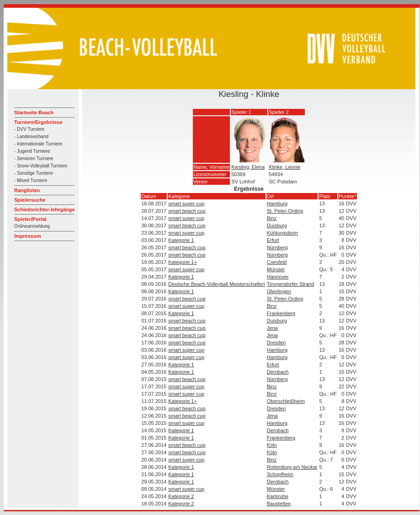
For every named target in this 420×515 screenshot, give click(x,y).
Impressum (28, 236)
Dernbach (278, 372)
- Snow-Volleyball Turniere (41, 166)
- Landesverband (31, 137)
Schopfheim (280, 474)
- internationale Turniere (38, 144)
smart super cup (186, 204)
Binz (272, 218)
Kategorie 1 (181, 240)
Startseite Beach (34, 113)
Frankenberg (281, 313)
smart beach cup (187, 211)
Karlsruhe (278, 496)
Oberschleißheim (286, 401)
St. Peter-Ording (285, 211)
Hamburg (277, 204)
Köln (272, 445)
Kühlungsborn (282, 233)
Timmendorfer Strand (291, 284)
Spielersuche (30, 200)
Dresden (276, 343)
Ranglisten (27, 190)
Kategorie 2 (181, 496)
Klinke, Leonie (284, 167)
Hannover (278, 277)
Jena (272, 328)
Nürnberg (277, 247)
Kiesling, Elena (248, 167)
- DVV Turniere (29, 129)
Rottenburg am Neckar (292, 467)
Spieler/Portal (30, 219)
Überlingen (279, 291)
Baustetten (279, 504)
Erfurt (273, 240)
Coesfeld (277, 262)
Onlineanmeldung (32, 226)
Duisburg (277, 225)
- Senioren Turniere (34, 158)
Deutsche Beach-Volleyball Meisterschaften (217, 284)
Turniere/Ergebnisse (38, 122)
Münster (276, 269)
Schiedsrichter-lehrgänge (45, 209)
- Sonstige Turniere (34, 173)
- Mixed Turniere (31, 180)
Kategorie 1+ (183, 262)
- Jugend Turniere (32, 151)
